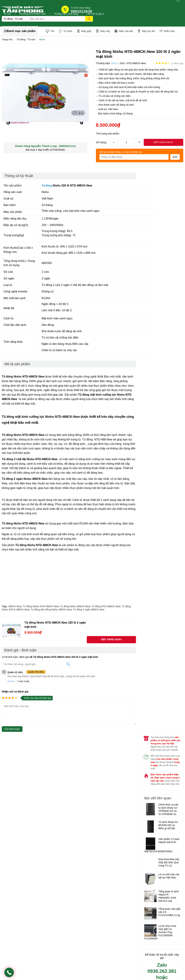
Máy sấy (105, 31)
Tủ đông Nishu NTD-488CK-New (41, 607)
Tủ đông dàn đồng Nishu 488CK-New (51, 610)
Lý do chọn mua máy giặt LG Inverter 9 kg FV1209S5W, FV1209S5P (160, 933)
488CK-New (15, 607)
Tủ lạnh (66, 31)
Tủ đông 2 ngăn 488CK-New (89, 610)
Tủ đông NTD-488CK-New (106, 607)
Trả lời (11, 682)
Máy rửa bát (126, 31)
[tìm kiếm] (89, 18)
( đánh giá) (177, 64)
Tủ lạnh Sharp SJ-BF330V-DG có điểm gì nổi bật (168, 826)
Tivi (50, 31)
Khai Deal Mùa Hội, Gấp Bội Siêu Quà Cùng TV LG (169, 863)
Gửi (175, 157)
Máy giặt (85, 31)
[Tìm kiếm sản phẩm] (61, 19)
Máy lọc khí (150, 31)
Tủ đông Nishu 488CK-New (75, 607)
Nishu (115, 64)
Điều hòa (171, 31)
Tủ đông (48, 186)
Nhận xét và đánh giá (15, 692)
